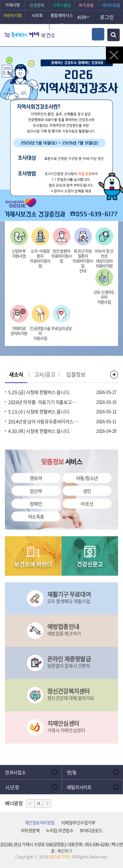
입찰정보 (76, 374)
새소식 (16, 374)
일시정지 (39, 803)
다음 (47, 803)
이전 (31, 803)
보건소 (48, 35)
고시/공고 (45, 374)
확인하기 (65, 851)
